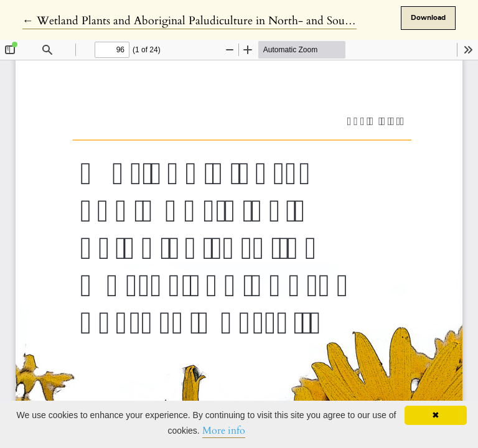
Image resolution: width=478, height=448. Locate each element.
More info (224, 431)
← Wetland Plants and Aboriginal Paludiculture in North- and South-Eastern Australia (231, 21)
